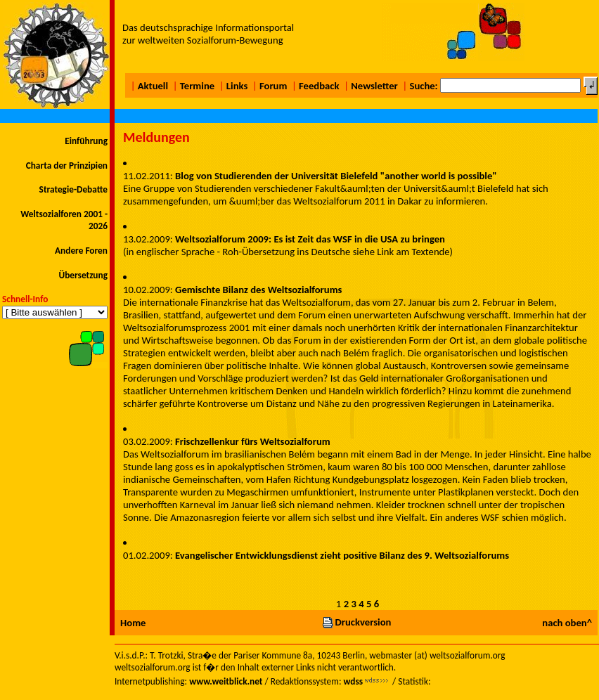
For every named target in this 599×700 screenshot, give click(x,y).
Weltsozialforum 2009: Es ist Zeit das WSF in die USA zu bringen (310, 239)
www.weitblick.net (226, 681)
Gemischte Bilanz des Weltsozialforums (258, 290)
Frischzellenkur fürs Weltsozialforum (253, 441)
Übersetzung (83, 275)
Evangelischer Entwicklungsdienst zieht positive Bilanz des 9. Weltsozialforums (342, 555)
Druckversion (356, 622)
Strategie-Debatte (73, 189)
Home (133, 623)
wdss (353, 681)
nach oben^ (567, 623)
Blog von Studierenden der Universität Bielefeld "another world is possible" (336, 176)
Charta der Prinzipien (67, 166)
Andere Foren (81, 251)
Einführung (86, 141)
